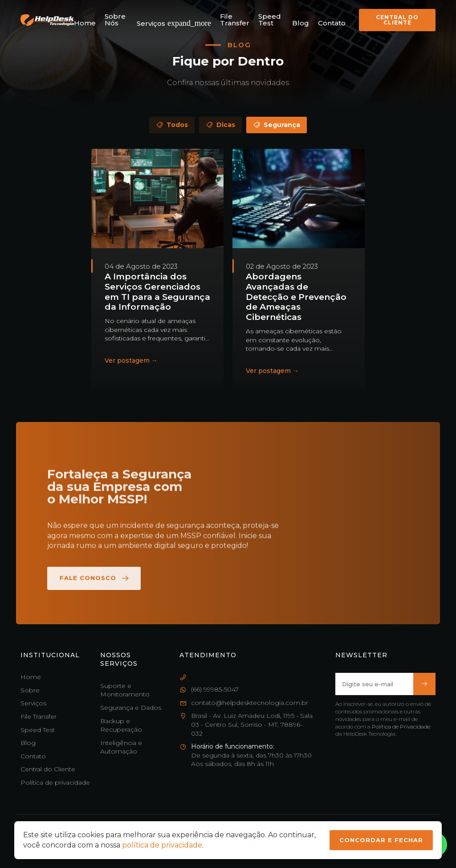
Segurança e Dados (131, 708)
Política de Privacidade (401, 727)
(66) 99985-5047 (209, 690)
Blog (301, 23)
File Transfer (235, 20)
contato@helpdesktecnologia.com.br (244, 703)
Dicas (220, 125)
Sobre (30, 690)
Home (85, 23)
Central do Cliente (397, 20)
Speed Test (270, 20)
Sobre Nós (115, 20)
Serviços (174, 23)
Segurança (277, 125)
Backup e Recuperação (121, 725)
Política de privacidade (55, 782)
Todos (172, 125)
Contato (332, 23)
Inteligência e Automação (121, 747)
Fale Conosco (95, 591)
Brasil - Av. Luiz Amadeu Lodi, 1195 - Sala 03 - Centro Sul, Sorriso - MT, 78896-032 (246, 725)
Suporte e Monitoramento (125, 690)
